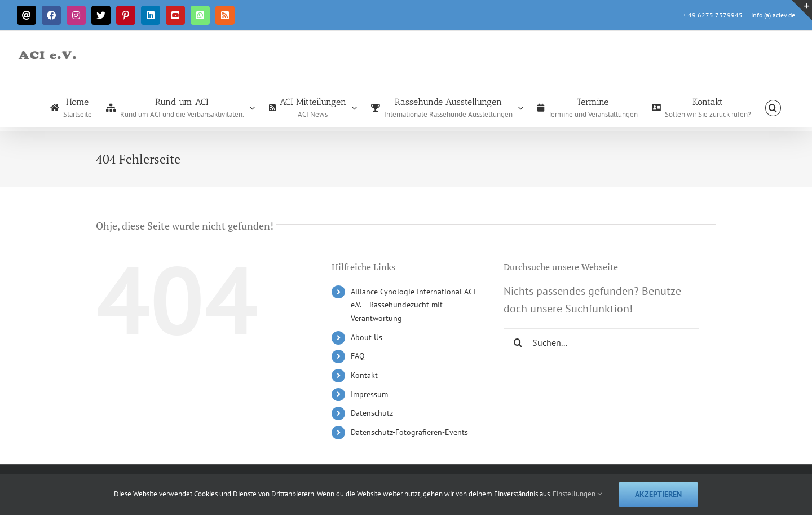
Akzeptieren (658, 494)
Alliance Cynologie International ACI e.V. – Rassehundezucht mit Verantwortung (413, 305)
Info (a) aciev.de (773, 15)
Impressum (369, 394)
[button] (773, 107)
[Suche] (518, 342)
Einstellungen (577, 494)
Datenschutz (372, 413)
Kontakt (364, 375)
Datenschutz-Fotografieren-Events (409, 432)
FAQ (358, 356)
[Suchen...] (601, 342)
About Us (367, 337)
